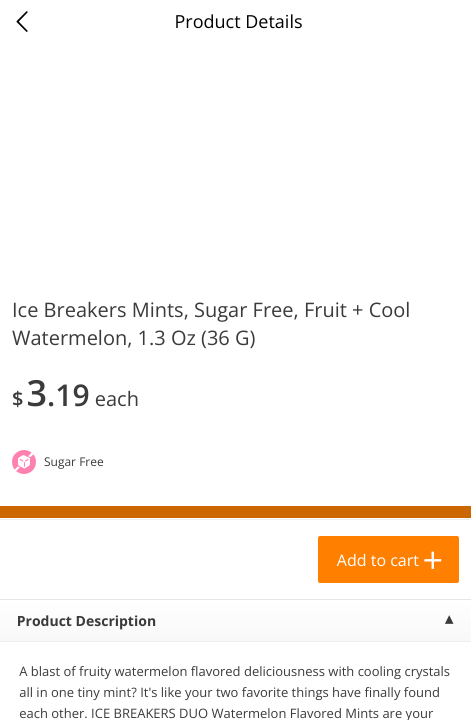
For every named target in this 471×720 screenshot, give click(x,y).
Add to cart (378, 560)
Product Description (86, 621)
